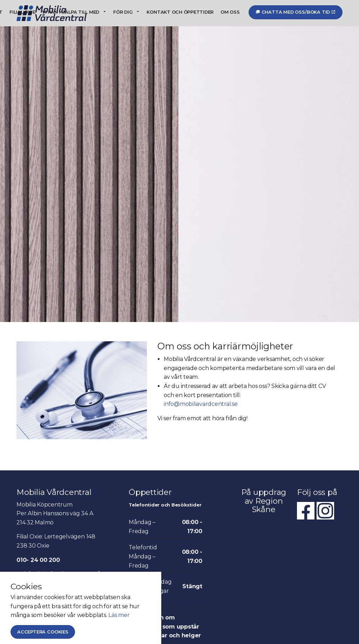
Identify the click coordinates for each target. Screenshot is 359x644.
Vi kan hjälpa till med (71, 12)
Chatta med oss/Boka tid (296, 12)
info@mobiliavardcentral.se (201, 404)
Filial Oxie (22, 12)
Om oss (230, 12)
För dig (123, 12)
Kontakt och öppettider (180, 12)
